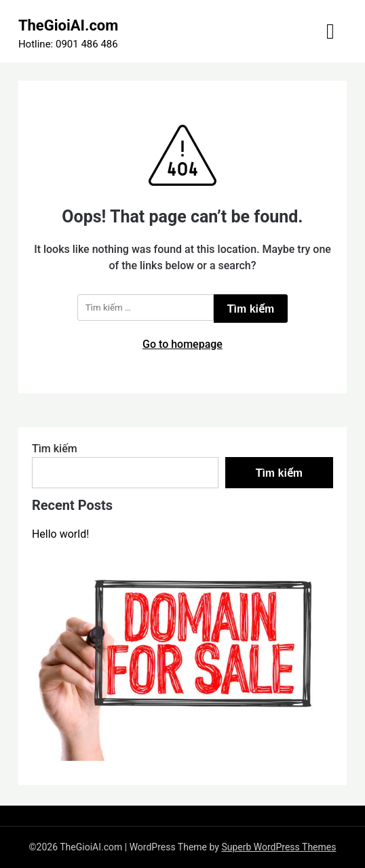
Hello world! (60, 534)
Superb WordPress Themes (278, 847)
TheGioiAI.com (68, 25)
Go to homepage (182, 344)
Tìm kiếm (55, 449)
